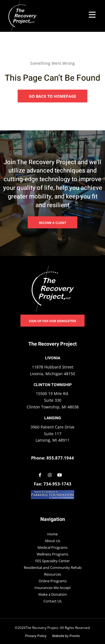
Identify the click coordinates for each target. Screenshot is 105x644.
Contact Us (53, 601)
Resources (53, 574)
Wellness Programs (53, 554)
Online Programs (53, 581)
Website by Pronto (66, 636)
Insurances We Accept (53, 588)
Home (53, 534)
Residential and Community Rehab (53, 568)
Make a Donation (53, 594)
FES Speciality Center (53, 561)
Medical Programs (53, 547)
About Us (53, 541)
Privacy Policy (36, 636)
